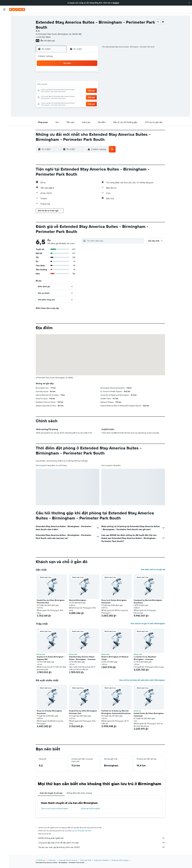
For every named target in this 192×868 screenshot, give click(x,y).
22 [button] (67, 91)
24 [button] (80, 91)
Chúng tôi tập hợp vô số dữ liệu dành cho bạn (102, 843)
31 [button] (80, 97)
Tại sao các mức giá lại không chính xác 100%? (102, 847)
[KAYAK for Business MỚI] (4, 46)
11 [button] (86, 79)
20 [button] (55, 91)
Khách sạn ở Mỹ (86, 860)
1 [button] (67, 73)
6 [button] (55, 79)
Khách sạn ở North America (68, 860)
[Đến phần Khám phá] (4, 35)
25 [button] (86, 91)
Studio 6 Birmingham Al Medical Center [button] (115, 658)
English (116, 3)
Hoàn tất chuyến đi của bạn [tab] (51, 793)
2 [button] (74, 73)
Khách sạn (52, 860)
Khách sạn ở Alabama (101, 860)
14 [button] (61, 85)
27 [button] (55, 97)
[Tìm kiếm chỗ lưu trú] (4, 23)
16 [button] (74, 85)
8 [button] (67, 79)
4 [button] (86, 73)
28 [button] (61, 97)
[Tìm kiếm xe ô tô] (4, 28)
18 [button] (86, 85)
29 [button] (67, 97)
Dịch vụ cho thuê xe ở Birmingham (55, 808)
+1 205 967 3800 (43, 37)
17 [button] (80, 85)
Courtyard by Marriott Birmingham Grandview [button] (148, 601)
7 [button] (61, 79)
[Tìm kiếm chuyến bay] (4, 17)
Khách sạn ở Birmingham (91, 808)
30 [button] (74, 97)
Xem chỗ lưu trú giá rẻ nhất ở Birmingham (148, 623)
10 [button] (80, 79)
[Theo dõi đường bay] (4, 40)
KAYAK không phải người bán (102, 838)
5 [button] (92, 73)
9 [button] (74, 79)
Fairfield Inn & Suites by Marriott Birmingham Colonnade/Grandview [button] (116, 712)
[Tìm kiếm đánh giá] (115, 241)
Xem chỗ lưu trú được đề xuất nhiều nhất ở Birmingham (142, 680)
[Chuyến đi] (4, 53)
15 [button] (67, 85)
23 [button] (74, 91)
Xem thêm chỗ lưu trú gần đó (153, 569)
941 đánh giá (49, 41)
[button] (189, 3)
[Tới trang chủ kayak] (17, 10)
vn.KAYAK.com (41, 860)
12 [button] (92, 79)
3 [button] (80, 73)
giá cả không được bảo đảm (82, 831)
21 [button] (61, 91)
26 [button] (92, 91)
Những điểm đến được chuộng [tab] (79, 793)
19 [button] (92, 85)
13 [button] (55, 85)
